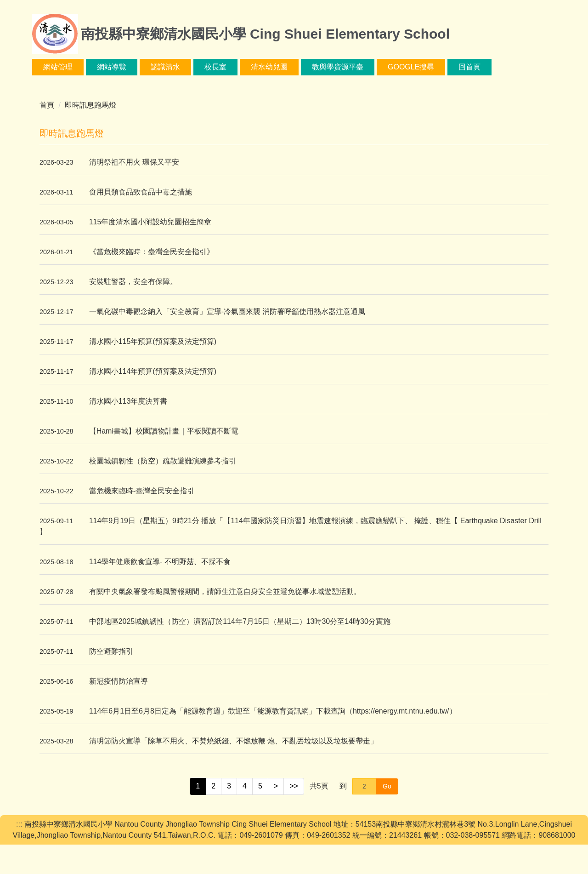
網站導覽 (142, 67)
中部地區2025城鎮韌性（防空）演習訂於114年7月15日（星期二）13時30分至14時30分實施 (240, 621)
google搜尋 (441, 67)
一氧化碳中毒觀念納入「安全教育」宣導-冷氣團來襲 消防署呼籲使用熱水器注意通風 (227, 311)
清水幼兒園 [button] (300, 67)
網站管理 (88, 67)
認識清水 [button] (196, 67)
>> (294, 786)
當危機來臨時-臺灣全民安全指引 (142, 491)
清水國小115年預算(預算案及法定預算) (153, 341)
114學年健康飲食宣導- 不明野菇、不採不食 (160, 562)
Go (387, 786)
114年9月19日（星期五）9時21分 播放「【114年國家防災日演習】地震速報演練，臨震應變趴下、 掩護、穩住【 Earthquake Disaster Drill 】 (291, 526)
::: (46, 67)
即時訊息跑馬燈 (90, 105)
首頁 (47, 105)
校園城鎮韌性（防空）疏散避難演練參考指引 (163, 461)
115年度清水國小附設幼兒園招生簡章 (150, 222)
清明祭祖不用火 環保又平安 (134, 162)
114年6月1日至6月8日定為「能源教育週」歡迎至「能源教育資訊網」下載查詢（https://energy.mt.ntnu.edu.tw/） (273, 711)
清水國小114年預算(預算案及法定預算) (153, 371)
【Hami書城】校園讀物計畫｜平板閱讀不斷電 (164, 431)
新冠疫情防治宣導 (119, 681)
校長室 (246, 67)
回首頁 (500, 67)
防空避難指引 (111, 651)
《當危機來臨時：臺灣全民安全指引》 (152, 252)
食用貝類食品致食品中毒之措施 (141, 192)
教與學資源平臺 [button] (368, 67)
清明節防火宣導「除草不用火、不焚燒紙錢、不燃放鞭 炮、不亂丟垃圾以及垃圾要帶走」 (233, 741)
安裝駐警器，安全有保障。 (133, 282)
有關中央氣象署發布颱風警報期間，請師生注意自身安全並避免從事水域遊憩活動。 (225, 591)
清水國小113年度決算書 (128, 401)
